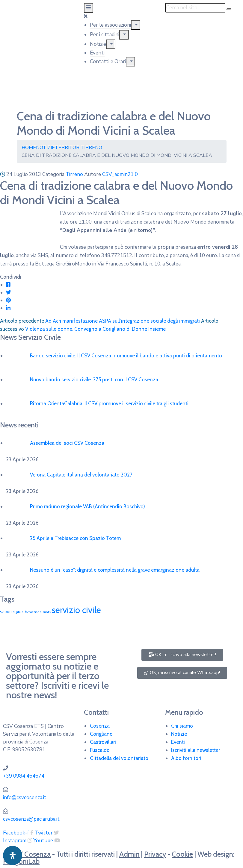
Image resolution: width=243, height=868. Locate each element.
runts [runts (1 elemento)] (47, 612)
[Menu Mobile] (89, 8)
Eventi (97, 53)
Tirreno (91, 148)
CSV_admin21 (118, 174)
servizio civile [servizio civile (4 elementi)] (76, 610)
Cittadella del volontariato (119, 758)
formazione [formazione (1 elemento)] (33, 612)
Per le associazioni (110, 25)
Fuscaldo (100, 750)
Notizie (98, 44)
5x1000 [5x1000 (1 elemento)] (6, 612)
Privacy (155, 854)
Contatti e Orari (108, 62)
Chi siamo (182, 726)
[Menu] (135, 25)
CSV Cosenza (30, 854)
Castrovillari (103, 742)
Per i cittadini (105, 35)
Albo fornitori (186, 758)
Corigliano (101, 734)
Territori (68, 148)
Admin (129, 854)
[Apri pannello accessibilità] (13, 855)
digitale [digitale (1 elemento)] (18, 612)
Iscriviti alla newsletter (196, 750)
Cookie (182, 854)
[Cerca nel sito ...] (195, 8)
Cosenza (100, 726)
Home (29, 148)
